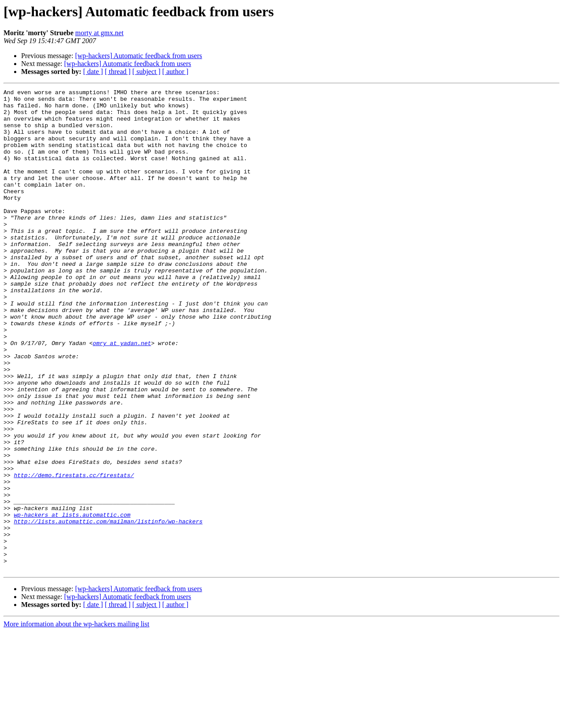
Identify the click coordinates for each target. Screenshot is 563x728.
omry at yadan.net (122, 394)
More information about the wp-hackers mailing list (76, 720)
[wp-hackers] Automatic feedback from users (139, 56)
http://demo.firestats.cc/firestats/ (74, 553)
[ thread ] (118, 72)
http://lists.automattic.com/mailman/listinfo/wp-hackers (108, 608)
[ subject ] (146, 72)
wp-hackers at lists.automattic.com (72, 600)
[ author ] (175, 72)
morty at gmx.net (99, 33)
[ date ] (93, 72)
